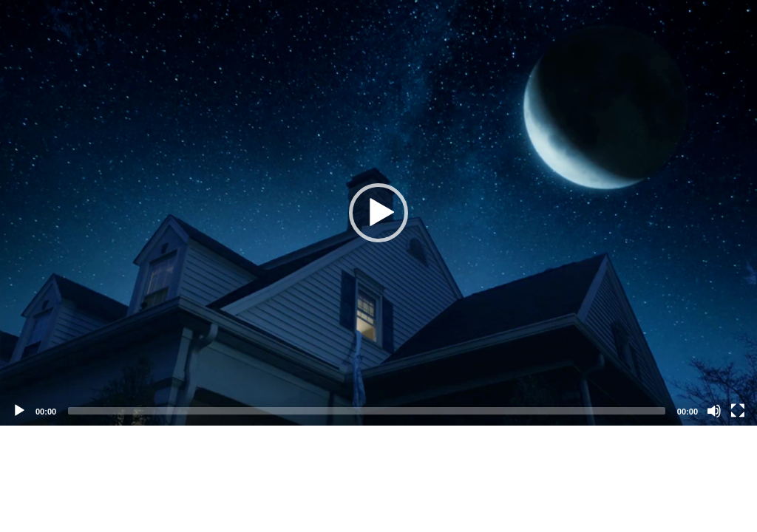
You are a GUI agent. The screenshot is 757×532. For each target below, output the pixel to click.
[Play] (19, 411)
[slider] (367, 411)
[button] (378, 213)
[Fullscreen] (738, 411)
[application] (378, 213)
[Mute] (714, 411)
